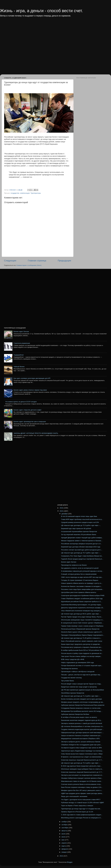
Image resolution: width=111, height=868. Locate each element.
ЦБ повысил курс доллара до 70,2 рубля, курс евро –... (81, 763)
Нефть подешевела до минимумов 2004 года (77, 663)
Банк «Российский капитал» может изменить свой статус (82, 641)
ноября (64, 822)
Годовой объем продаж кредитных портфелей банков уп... (82, 559)
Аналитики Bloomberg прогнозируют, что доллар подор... (82, 605)
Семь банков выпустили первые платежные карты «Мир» (82, 754)
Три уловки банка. (68, 681)
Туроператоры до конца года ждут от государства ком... (81, 809)
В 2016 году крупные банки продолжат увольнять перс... (81, 766)
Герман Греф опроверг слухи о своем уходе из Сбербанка (82, 626)
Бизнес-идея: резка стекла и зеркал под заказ (30, 390)
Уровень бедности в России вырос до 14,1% (77, 812)
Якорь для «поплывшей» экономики (74, 796)
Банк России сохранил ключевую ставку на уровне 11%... (82, 787)
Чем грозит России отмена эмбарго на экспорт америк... (81, 656)
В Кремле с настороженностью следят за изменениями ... (82, 757)
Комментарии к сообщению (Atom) (29, 265)
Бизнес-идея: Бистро (69, 562)
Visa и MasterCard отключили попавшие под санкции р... (82, 611)
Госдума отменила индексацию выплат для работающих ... (83, 729)
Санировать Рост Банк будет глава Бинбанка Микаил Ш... (82, 556)
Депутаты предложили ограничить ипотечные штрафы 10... (83, 608)
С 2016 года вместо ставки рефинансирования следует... (82, 815)
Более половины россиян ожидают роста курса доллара (82, 699)
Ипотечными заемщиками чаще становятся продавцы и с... (83, 620)
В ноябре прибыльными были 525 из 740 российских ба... (82, 650)
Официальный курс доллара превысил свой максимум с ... (82, 733)
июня (64, 837)
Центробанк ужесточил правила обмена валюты (79, 592)
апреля (64, 843)
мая (63, 840)
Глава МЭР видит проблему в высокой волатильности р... (82, 519)
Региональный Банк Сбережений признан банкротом (80, 629)
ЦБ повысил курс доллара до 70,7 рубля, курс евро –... (81, 553)
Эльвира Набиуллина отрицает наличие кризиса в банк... (82, 778)
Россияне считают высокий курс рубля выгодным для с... (82, 550)
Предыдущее (64, 261)
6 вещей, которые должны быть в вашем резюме (79, 574)
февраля (65, 849)
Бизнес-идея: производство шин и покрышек (30, 422)
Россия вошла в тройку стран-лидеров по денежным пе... (82, 653)
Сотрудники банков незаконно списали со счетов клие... (81, 708)
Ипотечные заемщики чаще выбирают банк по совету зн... (82, 769)
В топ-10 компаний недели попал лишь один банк (79, 516)
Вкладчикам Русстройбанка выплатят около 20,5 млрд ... (82, 711)
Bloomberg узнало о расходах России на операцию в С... (82, 818)
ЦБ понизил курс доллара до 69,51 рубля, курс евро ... (81, 614)
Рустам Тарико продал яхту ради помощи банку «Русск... (82, 617)
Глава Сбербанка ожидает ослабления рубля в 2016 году (82, 599)
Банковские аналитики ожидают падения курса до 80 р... (82, 720)
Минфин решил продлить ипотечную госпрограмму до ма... (83, 702)
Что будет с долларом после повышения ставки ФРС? (81, 800)
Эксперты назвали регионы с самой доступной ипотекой (82, 723)
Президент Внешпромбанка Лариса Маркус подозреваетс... (83, 635)
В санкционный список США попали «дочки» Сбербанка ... (82, 623)
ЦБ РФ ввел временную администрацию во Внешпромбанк (83, 690)
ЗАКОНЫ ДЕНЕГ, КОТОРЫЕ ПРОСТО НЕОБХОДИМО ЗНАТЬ (36, 433)
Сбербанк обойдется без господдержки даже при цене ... (82, 745)
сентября (65, 828)
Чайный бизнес (19, 367)
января (64, 852)
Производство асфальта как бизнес (74, 565)
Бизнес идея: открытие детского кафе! (27, 410)
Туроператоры (36, 193)
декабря (65, 514)
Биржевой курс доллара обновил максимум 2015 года (81, 547)
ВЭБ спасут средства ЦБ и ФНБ (73, 659)
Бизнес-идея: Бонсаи (21, 332)
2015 (62, 511)
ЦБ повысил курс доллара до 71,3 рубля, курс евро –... (81, 696)
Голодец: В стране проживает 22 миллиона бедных (80, 580)
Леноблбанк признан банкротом (73, 693)
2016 (62, 508)
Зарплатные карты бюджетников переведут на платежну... (82, 751)
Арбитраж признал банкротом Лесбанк (75, 714)
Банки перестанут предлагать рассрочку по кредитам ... (81, 644)
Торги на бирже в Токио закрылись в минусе (77, 806)
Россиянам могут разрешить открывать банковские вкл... (82, 647)
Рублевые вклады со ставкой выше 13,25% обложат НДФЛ (82, 803)
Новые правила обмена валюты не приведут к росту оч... (82, 583)
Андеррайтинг (19, 355)
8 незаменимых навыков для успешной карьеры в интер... (82, 571)
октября (65, 825)
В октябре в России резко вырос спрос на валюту (79, 717)
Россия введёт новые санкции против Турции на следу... (82, 684)
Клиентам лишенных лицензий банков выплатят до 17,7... (82, 760)
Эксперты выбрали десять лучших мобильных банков (81, 742)
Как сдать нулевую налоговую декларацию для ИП (32, 378)
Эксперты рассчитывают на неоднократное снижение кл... (82, 775)
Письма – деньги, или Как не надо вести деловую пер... (81, 675)
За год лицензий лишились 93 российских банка (79, 535)
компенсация (25, 193)
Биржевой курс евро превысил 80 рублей (76, 528)
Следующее (10, 261)
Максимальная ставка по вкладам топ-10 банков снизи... (82, 781)
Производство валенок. (70, 669)
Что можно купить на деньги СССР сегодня (21, 402)
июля (64, 834)
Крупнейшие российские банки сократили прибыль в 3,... (82, 602)
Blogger (70, 862)
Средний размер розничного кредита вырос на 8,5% (80, 522)
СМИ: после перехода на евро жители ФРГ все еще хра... (82, 577)
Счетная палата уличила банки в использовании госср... (82, 784)
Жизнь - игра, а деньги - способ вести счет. (41, 11)
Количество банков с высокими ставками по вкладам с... (82, 586)
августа (64, 831)
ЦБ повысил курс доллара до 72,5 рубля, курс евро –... (81, 525)
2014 (62, 856)
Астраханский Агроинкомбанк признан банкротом (79, 532)
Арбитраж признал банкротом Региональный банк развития (83, 705)
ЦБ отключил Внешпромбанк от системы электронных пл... (83, 726)
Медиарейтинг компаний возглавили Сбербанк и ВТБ (80, 739)
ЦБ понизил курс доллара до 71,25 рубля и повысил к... (81, 638)
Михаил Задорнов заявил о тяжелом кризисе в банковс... (82, 541)
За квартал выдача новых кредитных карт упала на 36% (82, 748)
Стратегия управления (22, 343)
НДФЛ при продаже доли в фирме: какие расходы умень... (82, 793)
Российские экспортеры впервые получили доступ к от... (82, 544)
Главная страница (37, 261)
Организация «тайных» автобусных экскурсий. (78, 672)
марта (64, 846)
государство (15, 193)
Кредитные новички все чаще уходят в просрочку (79, 687)
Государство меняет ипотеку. (72, 678)
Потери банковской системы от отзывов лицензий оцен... (82, 666)
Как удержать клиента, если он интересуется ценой (80, 568)
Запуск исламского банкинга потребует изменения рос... (81, 736)
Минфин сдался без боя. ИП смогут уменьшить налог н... (82, 790)
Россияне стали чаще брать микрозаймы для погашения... (82, 589)
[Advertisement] (26, 47)
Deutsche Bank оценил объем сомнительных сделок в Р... (82, 632)
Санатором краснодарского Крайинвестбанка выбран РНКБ (83, 596)
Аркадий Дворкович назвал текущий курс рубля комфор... (82, 538)
